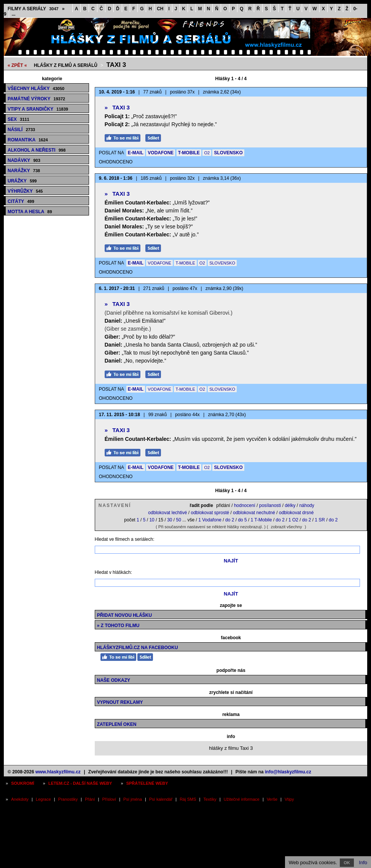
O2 (207, 153)
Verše (272, 799)
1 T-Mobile (261, 520)
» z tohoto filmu (118, 626)
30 (170, 520)
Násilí (21, 130)
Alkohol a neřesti (37, 150)
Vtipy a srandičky (38, 109)
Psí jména (133, 799)
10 (152, 520)
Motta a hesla (30, 212)
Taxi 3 (116, 65)
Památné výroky (36, 99)
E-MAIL (136, 153)
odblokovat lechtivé (167, 513)
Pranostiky (68, 799)
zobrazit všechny (287, 527)
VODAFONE (161, 153)
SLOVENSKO (228, 153)
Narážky (24, 171)
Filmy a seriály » (36, 9)
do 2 (230, 520)
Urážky (22, 181)
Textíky (210, 799)
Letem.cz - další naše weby (80, 783)
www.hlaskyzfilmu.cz (58, 772)
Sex (18, 119)
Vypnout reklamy (120, 702)
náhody (307, 505)
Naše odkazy (114, 680)
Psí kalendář (161, 799)
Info (363, 862)
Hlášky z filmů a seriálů (66, 65)
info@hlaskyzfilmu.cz (288, 772)
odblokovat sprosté (210, 513)
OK (347, 863)
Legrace (43, 799)
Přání (90, 799)
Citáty (21, 201)
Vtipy (289, 799)
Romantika (28, 140)
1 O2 (293, 520)
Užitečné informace (242, 799)
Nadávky (24, 160)
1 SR (320, 520)
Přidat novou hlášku (124, 615)
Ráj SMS (188, 799)
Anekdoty (20, 799)
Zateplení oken (117, 724)
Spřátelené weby (147, 783)
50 (179, 520)
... (14, 14)
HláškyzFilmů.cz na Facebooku (138, 648)
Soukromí (23, 783)
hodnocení (245, 505)
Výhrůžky (25, 191)
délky (290, 505)
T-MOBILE (189, 153)
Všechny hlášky (36, 89)
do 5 (242, 520)
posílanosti (270, 505)
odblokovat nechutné (254, 513)
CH (160, 9)
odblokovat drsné (296, 513)
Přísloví (109, 799)
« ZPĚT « (17, 65)
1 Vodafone (210, 520)
